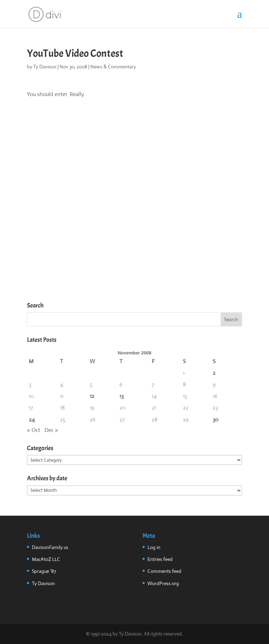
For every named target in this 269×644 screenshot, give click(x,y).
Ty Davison (45, 67)
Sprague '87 (44, 571)
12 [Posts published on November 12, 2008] (92, 396)
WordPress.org (163, 583)
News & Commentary (113, 67)
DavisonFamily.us (50, 547)
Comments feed (164, 571)
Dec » (51, 430)
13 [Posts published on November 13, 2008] (122, 396)
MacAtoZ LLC (46, 559)
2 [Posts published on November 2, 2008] (214, 373)
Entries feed (160, 559)
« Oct (34, 430)
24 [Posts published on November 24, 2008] (32, 419)
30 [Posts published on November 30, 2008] (216, 419)
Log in (154, 547)
